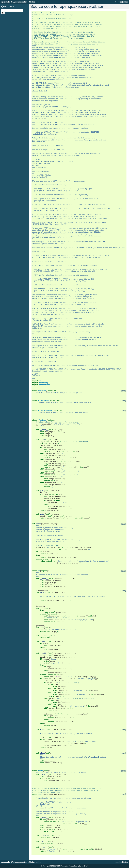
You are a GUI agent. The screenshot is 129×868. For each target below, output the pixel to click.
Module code (34, 2)
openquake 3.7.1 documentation (14, 2)
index (126, 2)
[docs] (123, 391)
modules (118, 2)
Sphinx (81, 866)
